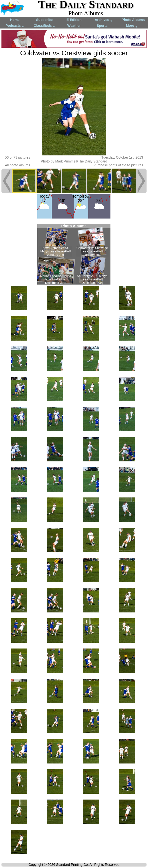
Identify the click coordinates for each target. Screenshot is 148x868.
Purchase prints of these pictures (118, 165)
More (132, 26)
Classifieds (44, 26)
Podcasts (15, 26)
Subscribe (44, 20)
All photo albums (18, 165)
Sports (102, 26)
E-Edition (74, 20)
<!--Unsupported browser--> (74, 254)
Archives (104, 20)
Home (15, 20)
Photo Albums (133, 20)
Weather (74, 26)
